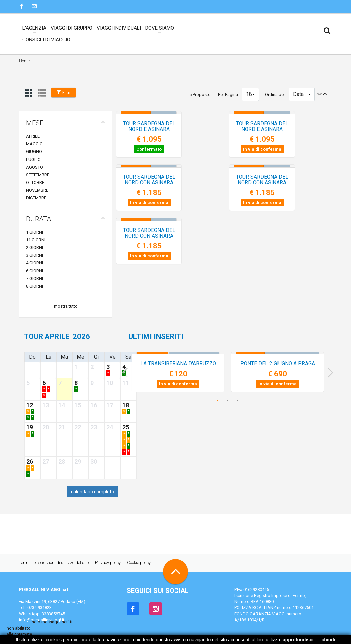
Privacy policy (108, 563)
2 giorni (34, 247)
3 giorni (34, 255)
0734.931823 (39, 608)
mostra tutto (66, 306)
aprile (33, 136)
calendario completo (92, 492)
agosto (34, 167)
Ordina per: (276, 94)
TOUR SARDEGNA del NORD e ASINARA (169, 129)
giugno (34, 151)
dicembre (36, 198)
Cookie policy (139, 563)
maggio (34, 144)
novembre (37, 190)
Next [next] (333, 373)
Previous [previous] (123, 373)
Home (24, 61)
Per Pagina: (229, 94)
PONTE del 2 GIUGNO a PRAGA (278, 364)
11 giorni (36, 240)
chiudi (329, 640)
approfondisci (298, 640)
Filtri (63, 92)
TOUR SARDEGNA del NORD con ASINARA (169, 180)
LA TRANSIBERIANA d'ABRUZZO (178, 364)
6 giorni (34, 271)
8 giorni (34, 286)
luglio (33, 159)
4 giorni (34, 263)
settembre (38, 175)
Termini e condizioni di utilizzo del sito (54, 563)
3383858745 (53, 614)
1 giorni (34, 232)
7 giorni (34, 278)
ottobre (35, 182)
